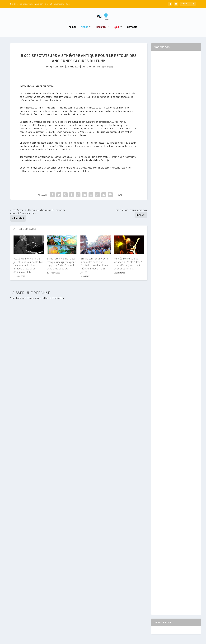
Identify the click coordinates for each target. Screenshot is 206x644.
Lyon (116, 33)
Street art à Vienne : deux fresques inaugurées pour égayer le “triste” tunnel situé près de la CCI (61, 269)
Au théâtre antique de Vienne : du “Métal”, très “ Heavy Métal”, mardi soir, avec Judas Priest (128, 269)
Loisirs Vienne (88, 73)
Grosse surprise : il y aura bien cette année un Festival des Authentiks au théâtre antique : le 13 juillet (95, 271)
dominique (60, 73)
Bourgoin (101, 33)
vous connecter (29, 304)
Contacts (132, 33)
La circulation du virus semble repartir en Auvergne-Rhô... (45, 4)
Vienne (85, 33)
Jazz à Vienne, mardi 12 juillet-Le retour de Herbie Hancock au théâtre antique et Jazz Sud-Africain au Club (28, 271)
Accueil (73, 33)
